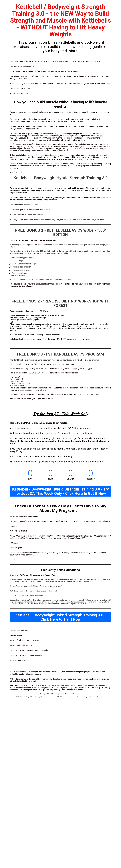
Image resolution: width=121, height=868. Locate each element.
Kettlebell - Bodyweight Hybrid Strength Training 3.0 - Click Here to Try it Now (61, 617)
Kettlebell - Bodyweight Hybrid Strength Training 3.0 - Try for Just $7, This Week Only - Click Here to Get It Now (60, 491)
